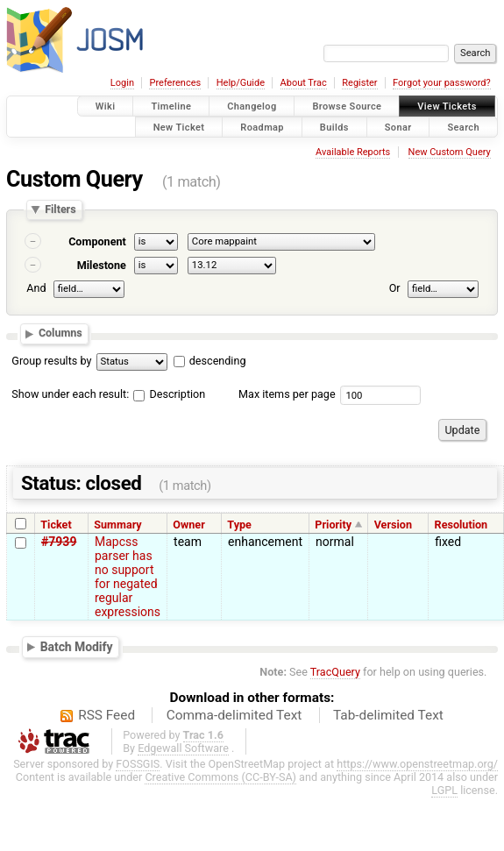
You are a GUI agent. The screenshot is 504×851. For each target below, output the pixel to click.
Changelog (252, 106)
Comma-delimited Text (234, 715)
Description (169, 394)
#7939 (59, 542)
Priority (333, 525)
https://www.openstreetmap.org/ (417, 764)
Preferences (175, 83)
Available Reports (353, 152)
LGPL (444, 790)
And (36, 288)
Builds (334, 127)
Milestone (102, 265)
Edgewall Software (183, 748)
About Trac (304, 83)
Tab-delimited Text (388, 715)
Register (359, 83)
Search (463, 127)
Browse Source (347, 106)
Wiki (106, 106)
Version (393, 525)
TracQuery (335, 672)
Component (97, 241)
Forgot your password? (442, 83)
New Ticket (179, 127)
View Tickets (447, 106)
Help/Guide (241, 83)
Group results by (51, 361)
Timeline (171, 106)
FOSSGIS (138, 764)
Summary (117, 525)
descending (218, 361)
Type (239, 525)
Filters (60, 210)
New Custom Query (450, 152)
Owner (188, 525)
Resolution (461, 525)
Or (395, 288)
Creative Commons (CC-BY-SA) (220, 777)
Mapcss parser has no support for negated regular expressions (128, 577)
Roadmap (262, 127)
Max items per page (287, 394)
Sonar (398, 127)
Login (122, 83)
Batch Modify (77, 646)
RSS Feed (106, 715)
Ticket (56, 525)
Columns (60, 333)
